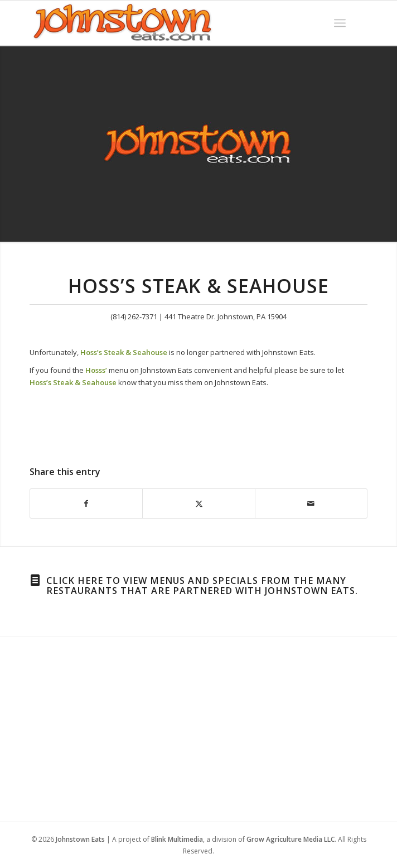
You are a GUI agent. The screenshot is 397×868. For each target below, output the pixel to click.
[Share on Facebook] (86, 503)
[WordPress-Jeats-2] (164, 23)
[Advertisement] (198, 727)
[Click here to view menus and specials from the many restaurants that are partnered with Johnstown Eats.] (35, 581)
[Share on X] (198, 503)
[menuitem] (340, 23)
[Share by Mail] (311, 503)
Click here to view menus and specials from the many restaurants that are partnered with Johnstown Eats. (202, 586)
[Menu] (340, 23)
